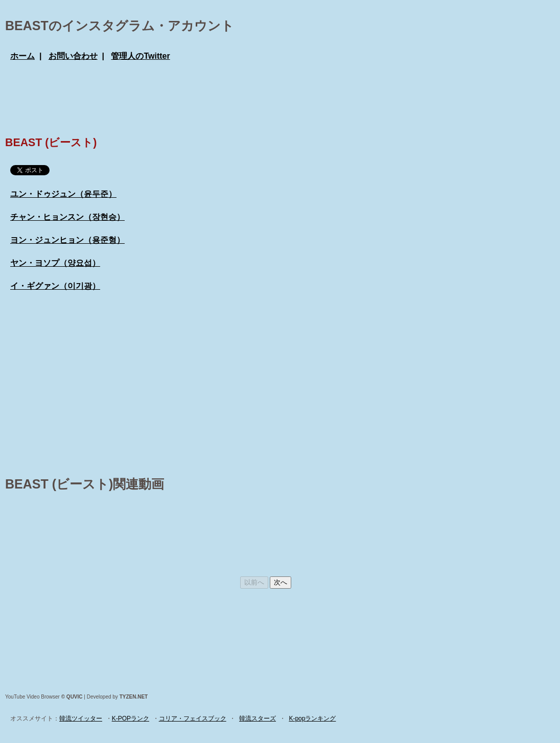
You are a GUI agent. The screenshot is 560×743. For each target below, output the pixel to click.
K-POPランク (131, 718)
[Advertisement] (196, 97)
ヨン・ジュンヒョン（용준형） (67, 240)
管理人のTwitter (140, 56)
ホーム (22, 56)
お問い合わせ (73, 56)
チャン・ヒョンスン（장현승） (67, 217)
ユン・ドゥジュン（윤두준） (63, 194)
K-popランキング (312, 718)
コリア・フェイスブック (193, 718)
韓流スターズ (258, 718)
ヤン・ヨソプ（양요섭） (55, 263)
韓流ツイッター (81, 718)
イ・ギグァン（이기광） (55, 286)
